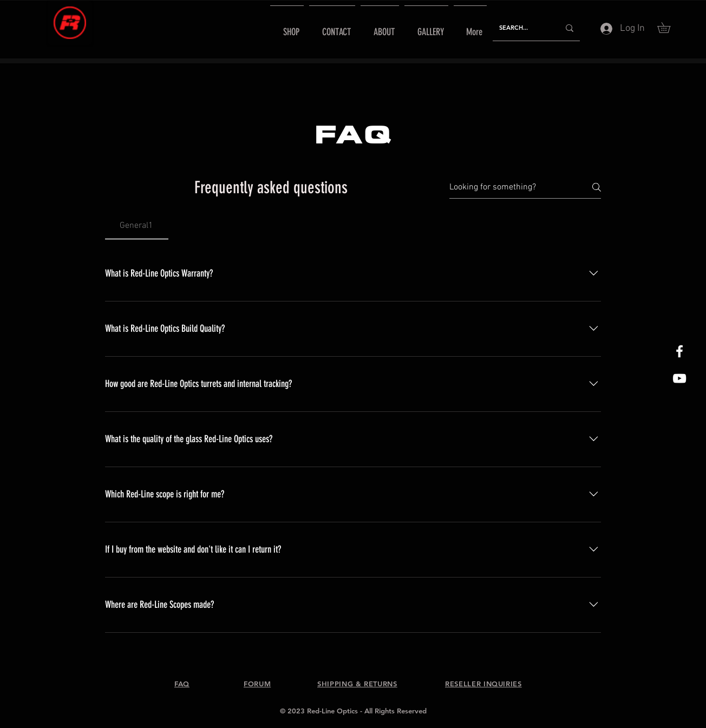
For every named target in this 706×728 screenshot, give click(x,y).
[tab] (137, 226)
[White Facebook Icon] (679, 351)
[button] (669, 28)
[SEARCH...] (521, 28)
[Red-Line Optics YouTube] (679, 378)
